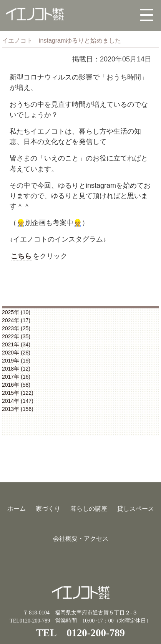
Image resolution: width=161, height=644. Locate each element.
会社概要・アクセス (81, 539)
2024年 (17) (16, 320)
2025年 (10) (16, 312)
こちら (21, 256)
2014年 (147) (18, 401)
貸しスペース (136, 509)
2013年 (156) (18, 409)
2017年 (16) (16, 377)
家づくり (48, 509)
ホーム (17, 509)
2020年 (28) (16, 353)
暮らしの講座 (89, 509)
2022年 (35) (16, 336)
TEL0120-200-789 (30, 621)
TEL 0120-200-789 (80, 633)
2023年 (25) (16, 328)
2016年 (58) (16, 385)
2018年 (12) (16, 369)
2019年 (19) (16, 361)
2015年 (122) (18, 393)
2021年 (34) (16, 344)
